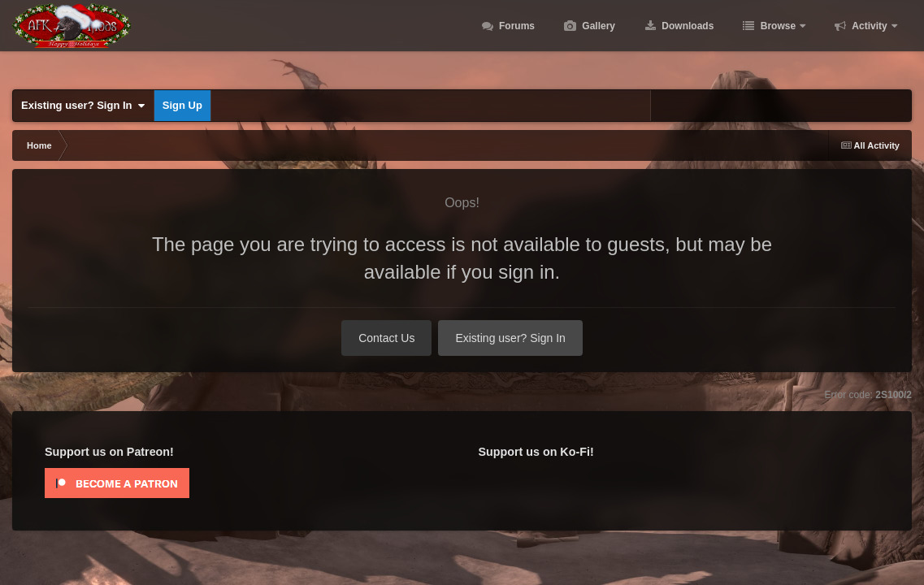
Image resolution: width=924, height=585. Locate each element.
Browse (778, 41)
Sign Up (182, 105)
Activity (870, 41)
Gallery (597, 41)
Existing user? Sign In (83, 106)
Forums (516, 41)
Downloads (686, 41)
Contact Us (386, 338)
